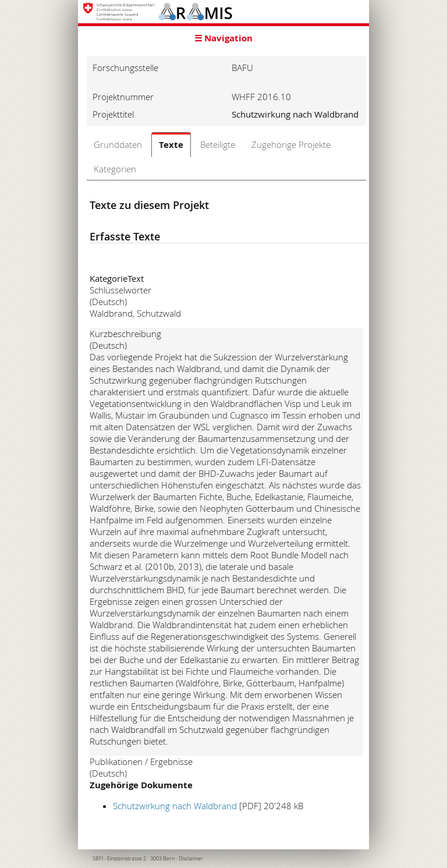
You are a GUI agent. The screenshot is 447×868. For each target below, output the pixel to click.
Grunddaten (118, 144)
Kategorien (115, 169)
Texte (171, 145)
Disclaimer (191, 859)
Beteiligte (218, 144)
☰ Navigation (223, 38)
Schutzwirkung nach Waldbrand (175, 806)
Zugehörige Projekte (291, 144)
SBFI (98, 859)
